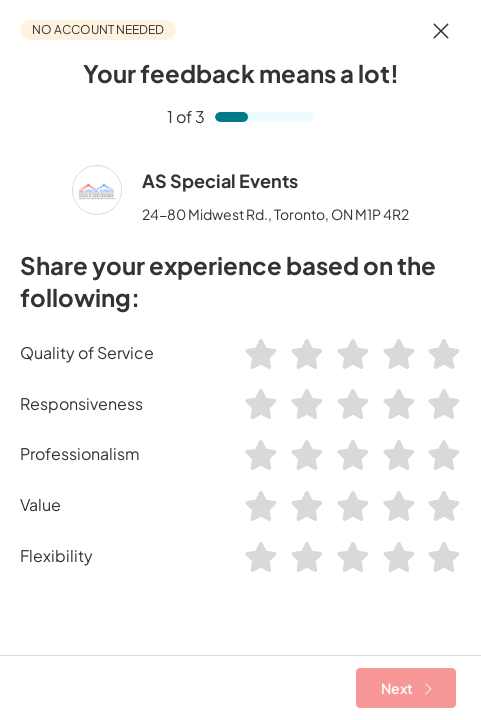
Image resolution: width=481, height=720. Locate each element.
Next (406, 688)
